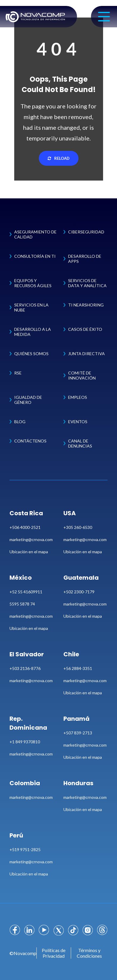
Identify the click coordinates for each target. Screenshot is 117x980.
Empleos (78, 397)
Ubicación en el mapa (29, 552)
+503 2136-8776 (25, 668)
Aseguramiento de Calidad (35, 234)
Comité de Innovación (82, 375)
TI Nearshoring (86, 305)
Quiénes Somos (31, 354)
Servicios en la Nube (31, 307)
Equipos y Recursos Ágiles (33, 283)
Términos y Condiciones (89, 953)
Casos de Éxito (85, 329)
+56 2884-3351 (78, 668)
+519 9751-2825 (25, 849)
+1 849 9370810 (25, 742)
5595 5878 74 (22, 604)
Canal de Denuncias (80, 443)
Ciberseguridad (86, 232)
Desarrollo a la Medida (33, 332)
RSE (18, 373)
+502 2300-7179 (79, 592)
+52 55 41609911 (26, 592)
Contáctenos (30, 441)
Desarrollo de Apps (85, 259)
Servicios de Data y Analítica (87, 283)
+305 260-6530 (78, 527)
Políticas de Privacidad (54, 953)
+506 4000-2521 (25, 527)
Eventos (78, 422)
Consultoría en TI (35, 256)
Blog (20, 422)
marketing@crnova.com (31, 539)
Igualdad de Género (28, 400)
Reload (59, 158)
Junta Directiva (86, 354)
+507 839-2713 (78, 733)
